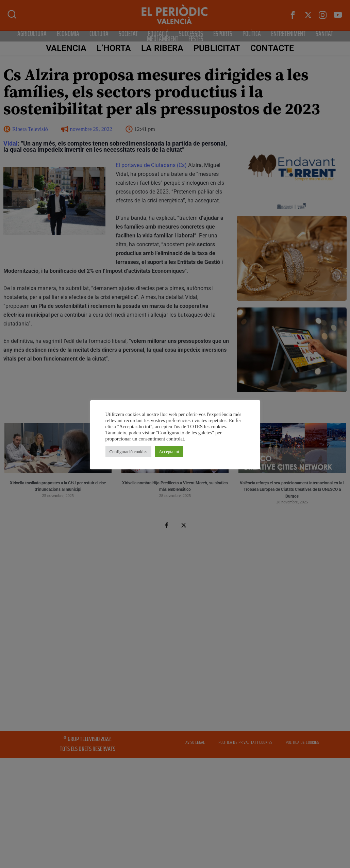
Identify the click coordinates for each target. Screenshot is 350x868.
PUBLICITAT (217, 48)
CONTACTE (272, 48)
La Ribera (162, 48)
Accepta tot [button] (169, 452)
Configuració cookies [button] (129, 452)
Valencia (66, 48)
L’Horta (114, 48)
